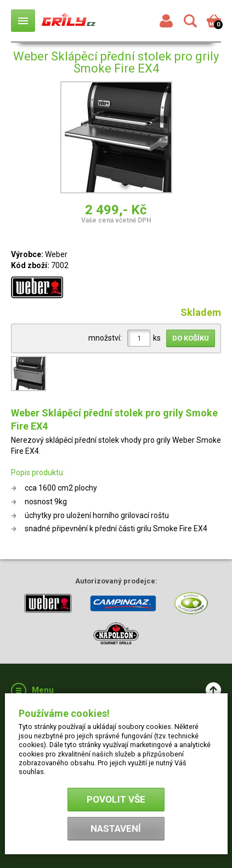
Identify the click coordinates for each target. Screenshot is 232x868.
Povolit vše (116, 799)
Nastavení (116, 828)
